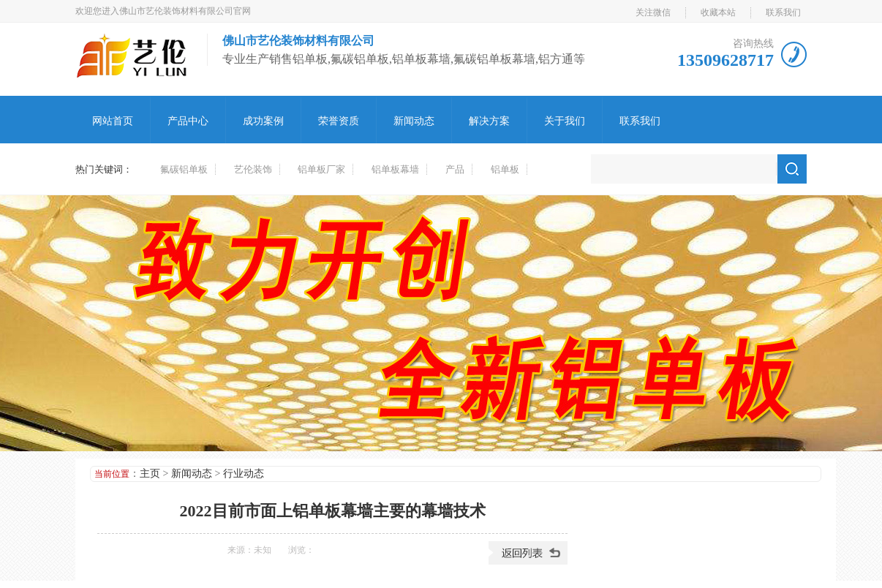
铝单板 (505, 169)
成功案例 (263, 121)
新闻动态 (414, 121)
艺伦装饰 (253, 169)
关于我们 (565, 121)
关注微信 (653, 12)
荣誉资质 (339, 121)
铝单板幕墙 (395, 169)
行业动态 (244, 474)
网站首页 (113, 121)
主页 (150, 474)
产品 (455, 169)
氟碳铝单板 (184, 169)
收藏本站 (718, 12)
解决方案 (489, 121)
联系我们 (783, 12)
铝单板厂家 (321, 169)
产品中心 (188, 121)
